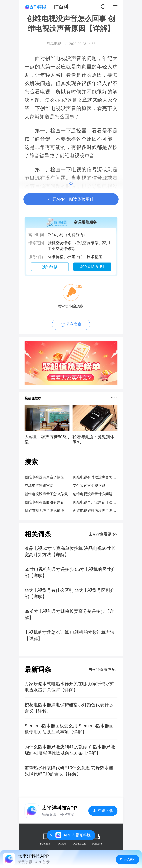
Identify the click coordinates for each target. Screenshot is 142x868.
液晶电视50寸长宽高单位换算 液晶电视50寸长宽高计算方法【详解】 (70, 551)
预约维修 (50, 267)
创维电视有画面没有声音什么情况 (47, 502)
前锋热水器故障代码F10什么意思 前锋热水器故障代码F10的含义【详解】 (69, 771)
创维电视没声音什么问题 (93, 494)
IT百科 (61, 7)
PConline (45, 844)
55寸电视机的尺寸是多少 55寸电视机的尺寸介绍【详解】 (70, 572)
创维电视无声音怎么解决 (44, 511)
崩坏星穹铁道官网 (39, 486)
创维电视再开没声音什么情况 (95, 502)
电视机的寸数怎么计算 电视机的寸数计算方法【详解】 (70, 635)
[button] (112, 398)
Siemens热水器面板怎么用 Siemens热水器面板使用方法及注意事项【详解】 (69, 729)
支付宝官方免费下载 (89, 486)
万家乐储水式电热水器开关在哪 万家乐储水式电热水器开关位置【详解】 (70, 687)
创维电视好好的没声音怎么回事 (95, 511)
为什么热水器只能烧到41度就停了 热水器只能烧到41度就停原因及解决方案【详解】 (70, 750)
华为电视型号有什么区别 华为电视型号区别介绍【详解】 (70, 593)
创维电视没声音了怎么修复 (46, 494)
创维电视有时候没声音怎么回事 (95, 477)
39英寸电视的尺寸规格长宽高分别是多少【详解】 (69, 614)
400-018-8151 (92, 267)
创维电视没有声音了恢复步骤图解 (47, 477)
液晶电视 (54, 44)
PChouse (97, 844)
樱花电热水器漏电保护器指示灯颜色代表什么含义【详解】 (69, 708)
